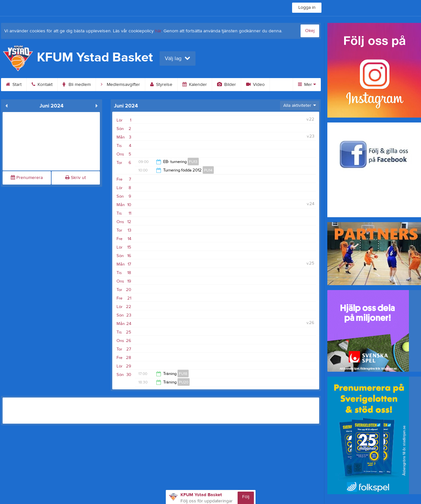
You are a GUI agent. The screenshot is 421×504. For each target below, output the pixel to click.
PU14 (208, 170)
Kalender (195, 85)
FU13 (193, 162)
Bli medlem (77, 85)
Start (14, 85)
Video (255, 85)
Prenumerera (27, 178)
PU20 (184, 382)
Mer (307, 85)
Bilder (226, 85)
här (158, 31)
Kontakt (42, 85)
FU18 (183, 374)
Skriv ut (76, 178)
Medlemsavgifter (120, 85)
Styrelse (161, 85)
